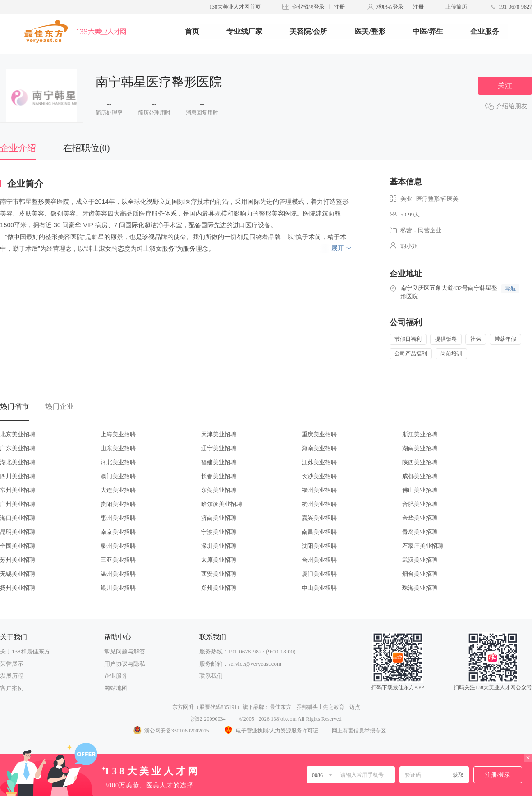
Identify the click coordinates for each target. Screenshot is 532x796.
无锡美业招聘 (18, 574)
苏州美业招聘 (18, 560)
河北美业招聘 (118, 462)
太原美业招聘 (219, 560)
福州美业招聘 (319, 490)
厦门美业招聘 (319, 574)
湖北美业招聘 (18, 462)
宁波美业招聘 (219, 532)
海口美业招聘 (18, 518)
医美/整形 (370, 31)
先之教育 (334, 707)
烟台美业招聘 (420, 574)
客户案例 (12, 688)
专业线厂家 (244, 31)
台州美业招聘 (319, 560)
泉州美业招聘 (118, 546)
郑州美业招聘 (219, 588)
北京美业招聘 (18, 434)
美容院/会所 (308, 31)
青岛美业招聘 (420, 532)
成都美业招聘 (420, 476)
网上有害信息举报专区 (359, 731)
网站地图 (116, 688)
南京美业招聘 (118, 532)
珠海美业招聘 (420, 588)
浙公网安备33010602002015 (171, 731)
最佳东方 (280, 707)
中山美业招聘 (319, 588)
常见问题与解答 (125, 651)
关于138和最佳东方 (25, 651)
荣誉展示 (12, 664)
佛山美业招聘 (420, 490)
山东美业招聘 (118, 448)
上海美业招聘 (118, 434)
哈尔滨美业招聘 (222, 504)
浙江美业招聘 (420, 434)
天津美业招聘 (219, 434)
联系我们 (211, 676)
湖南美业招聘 (420, 448)
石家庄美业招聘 (423, 546)
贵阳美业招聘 (118, 504)
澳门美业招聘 (118, 476)
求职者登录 (390, 7)
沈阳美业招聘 (319, 546)
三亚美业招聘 (118, 560)
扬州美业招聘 (18, 588)
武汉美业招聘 (420, 560)
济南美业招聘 (219, 518)
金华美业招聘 (420, 518)
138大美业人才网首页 (235, 7)
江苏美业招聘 (319, 462)
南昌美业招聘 (319, 532)
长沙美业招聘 (319, 476)
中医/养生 (428, 31)
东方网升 (183, 707)
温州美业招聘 (118, 574)
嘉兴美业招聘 (319, 518)
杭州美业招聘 (319, 504)
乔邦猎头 (307, 707)
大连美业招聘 (118, 490)
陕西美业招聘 (420, 462)
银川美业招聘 (118, 588)
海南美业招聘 (319, 448)
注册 (339, 7)
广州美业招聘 (18, 504)
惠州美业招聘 (118, 518)
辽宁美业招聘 (219, 448)
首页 (192, 31)
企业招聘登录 (308, 7)
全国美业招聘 (18, 546)
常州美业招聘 (18, 490)
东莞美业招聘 (219, 490)
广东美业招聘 (18, 448)
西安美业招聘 (219, 574)
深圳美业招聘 (219, 546)
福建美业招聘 (219, 462)
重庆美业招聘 (319, 434)
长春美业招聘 (219, 476)
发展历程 (12, 676)
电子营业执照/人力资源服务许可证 (271, 731)
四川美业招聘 (18, 476)
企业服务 (485, 31)
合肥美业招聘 (420, 504)
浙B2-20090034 (208, 719)
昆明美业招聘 (18, 532)
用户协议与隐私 (125, 664)
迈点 (355, 707)
